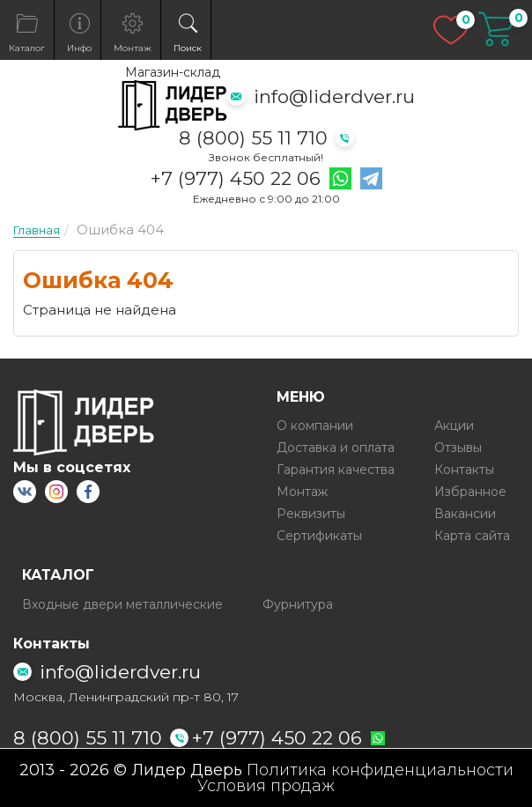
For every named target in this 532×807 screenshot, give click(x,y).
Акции (454, 426)
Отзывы (458, 448)
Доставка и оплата (336, 448)
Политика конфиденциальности (380, 770)
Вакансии (465, 514)
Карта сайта (472, 536)
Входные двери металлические (122, 604)
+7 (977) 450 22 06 (236, 179)
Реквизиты (311, 514)
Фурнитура (298, 604)
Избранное (470, 492)
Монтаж (302, 492)
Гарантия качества (336, 470)
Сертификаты (319, 536)
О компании (315, 426)
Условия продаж (266, 786)
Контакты (464, 470)
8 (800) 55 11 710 (253, 138)
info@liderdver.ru (334, 96)
